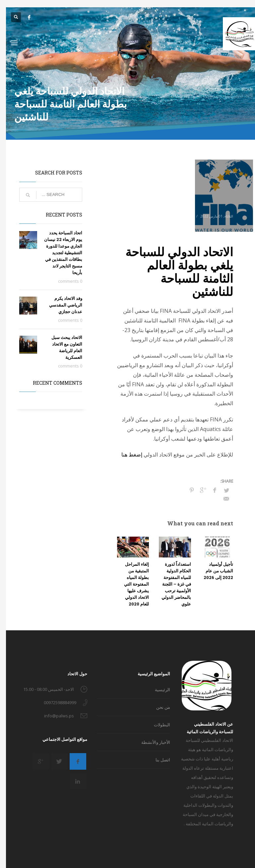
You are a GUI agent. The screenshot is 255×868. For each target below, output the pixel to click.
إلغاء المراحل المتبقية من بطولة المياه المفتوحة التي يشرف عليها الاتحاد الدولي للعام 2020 (130, 584)
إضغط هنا (126, 455)
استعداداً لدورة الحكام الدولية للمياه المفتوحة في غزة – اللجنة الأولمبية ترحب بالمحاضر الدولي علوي (170, 584)
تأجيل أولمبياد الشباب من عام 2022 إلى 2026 (212, 571)
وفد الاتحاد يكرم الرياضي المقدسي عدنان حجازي (60, 305)
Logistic (172, 216)
